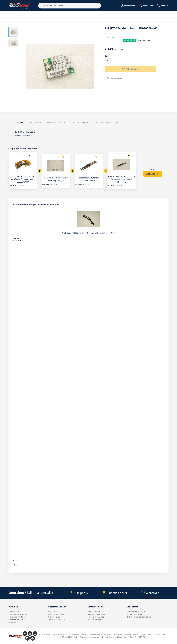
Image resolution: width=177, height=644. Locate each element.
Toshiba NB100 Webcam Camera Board (88, 179)
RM (106, 34)
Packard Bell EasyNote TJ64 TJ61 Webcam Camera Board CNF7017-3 (122, 179)
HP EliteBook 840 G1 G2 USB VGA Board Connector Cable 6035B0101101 (23, 179)
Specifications (35, 122)
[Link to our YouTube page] (27, 638)
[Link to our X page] (35, 634)
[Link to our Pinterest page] (33, 638)
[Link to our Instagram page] (30, 634)
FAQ (118, 122)
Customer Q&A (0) (102, 122)
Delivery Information (57, 614)
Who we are (14, 612)
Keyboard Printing (17, 617)
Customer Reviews (79, 122)
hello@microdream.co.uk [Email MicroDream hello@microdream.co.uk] (139, 617)
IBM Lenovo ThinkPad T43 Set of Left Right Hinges (55, 179)
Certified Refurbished (18, 614)
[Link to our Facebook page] (25, 634)
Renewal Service (16, 619)
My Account (53, 612)
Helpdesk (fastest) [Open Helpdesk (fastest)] (136, 612)
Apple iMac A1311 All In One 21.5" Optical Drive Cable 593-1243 (88, 233)
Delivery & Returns (56, 122)
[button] (13, 32)
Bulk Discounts (94, 612)
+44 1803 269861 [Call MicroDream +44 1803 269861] (135, 614)
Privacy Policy (54, 617)
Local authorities (95, 619)
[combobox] (70, 6)
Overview (18, 122)
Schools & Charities (96, 617)
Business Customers (96, 614)
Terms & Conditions (57, 619)
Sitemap (13, 622)
